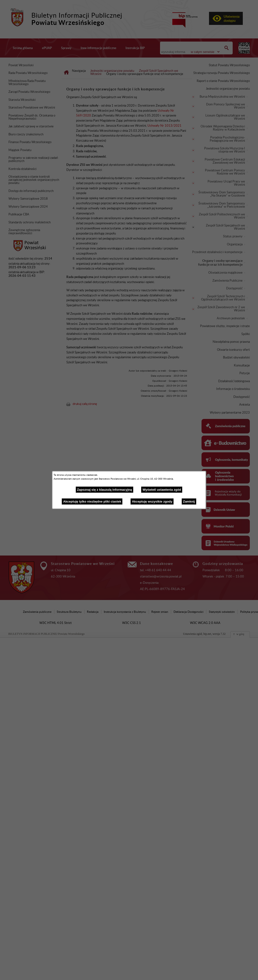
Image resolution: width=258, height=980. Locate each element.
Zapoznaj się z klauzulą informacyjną (105, 490)
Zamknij (189, 501)
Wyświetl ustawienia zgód (162, 490)
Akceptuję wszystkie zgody (152, 501)
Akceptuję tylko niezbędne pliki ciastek (92, 501)
